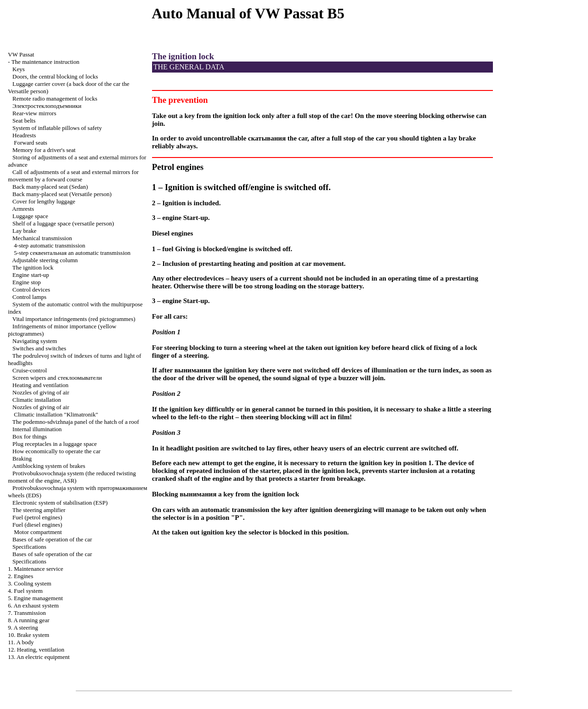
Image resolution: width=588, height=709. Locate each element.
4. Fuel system (25, 591)
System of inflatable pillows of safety (57, 128)
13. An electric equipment (39, 657)
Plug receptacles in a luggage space (55, 444)
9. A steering (23, 627)
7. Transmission (27, 613)
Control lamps (29, 297)
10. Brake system (28, 635)
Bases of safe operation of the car (52, 539)
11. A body (21, 642)
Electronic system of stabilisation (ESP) (60, 503)
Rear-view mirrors (34, 113)
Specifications (29, 547)
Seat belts (24, 121)
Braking (22, 459)
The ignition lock (33, 267)
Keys (19, 69)
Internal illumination (37, 429)
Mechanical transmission (42, 238)
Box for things (30, 436)
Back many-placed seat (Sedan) (50, 187)
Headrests (24, 135)
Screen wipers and (57, 378)
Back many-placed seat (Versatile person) (62, 194)
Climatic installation (37, 400)
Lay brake (24, 231)
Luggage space (30, 216)
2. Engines (20, 576)
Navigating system (35, 341)
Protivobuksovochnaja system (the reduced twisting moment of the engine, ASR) (72, 477)
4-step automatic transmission (49, 245)
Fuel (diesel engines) (37, 525)
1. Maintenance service (35, 569)
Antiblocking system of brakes (48, 466)
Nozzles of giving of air (41, 392)
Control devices (31, 290)
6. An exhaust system (33, 605)
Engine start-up (31, 275)
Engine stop (27, 282)
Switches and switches (39, 348)
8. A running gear (28, 620)
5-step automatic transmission (72, 253)
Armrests (23, 209)
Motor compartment (38, 532)
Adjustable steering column (45, 260)
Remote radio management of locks (55, 98)
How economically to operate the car (57, 451)
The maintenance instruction (45, 62)
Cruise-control (30, 370)
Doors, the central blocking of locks (55, 76)
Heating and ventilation (40, 385)
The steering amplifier (39, 510)
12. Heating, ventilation (36, 650)
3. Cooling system (29, 583)
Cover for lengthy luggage (44, 201)
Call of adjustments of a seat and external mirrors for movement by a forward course (73, 176)
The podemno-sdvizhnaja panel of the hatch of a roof (76, 422)
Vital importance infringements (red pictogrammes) (74, 319)
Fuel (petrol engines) (37, 517)
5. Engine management (35, 598)
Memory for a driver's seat (44, 150)
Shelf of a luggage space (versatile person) (63, 223)
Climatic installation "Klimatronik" (56, 414)
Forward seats (31, 143)
